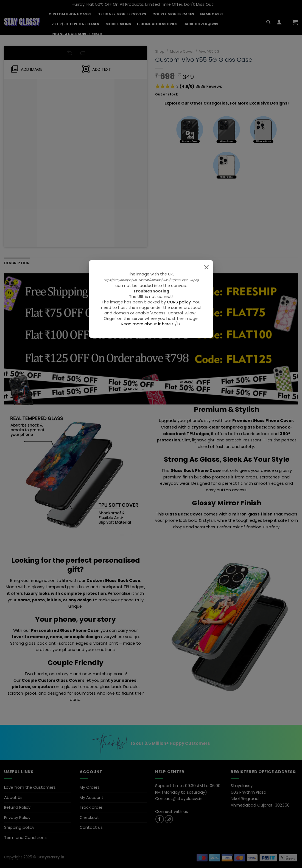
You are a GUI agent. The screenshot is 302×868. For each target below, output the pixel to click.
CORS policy (179, 302)
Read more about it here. (146, 324)
